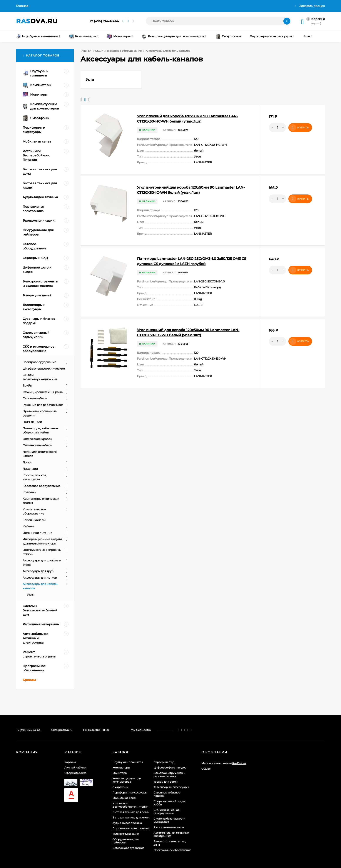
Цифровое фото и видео (170, 768)
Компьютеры (121, 768)
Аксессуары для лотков (40, 578)
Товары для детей (165, 782)
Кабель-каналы (34, 520)
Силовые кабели (35, 398)
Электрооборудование (39, 362)
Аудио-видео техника (127, 823)
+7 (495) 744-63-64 (104, 21)
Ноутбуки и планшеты (128, 762)
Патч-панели (32, 422)
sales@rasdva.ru (62, 730)
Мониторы (120, 773)
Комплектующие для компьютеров (127, 780)
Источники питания (37, 533)
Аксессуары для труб (38, 571)
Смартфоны (120, 787)
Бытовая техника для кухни (131, 817)
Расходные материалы (169, 827)
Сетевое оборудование (128, 848)
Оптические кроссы (37, 439)
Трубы (27, 385)
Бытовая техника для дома (130, 812)
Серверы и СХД (164, 762)
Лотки (27, 462)
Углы (31, 594)
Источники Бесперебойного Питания (130, 805)
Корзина (70, 762)
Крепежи (29, 492)
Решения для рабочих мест (43, 405)
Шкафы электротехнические (44, 368)
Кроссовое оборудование (42, 486)
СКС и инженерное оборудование (118, 51)
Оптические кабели (37, 445)
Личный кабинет (76, 768)
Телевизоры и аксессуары (171, 787)
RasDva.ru (239, 763)
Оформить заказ (75, 773)
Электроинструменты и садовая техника (169, 775)
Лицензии (30, 469)
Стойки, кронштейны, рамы (43, 392)
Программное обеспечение (172, 850)
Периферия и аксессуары (130, 792)
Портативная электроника (130, 828)
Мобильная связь (124, 798)
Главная (22, 6)
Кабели (28, 526)
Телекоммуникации (126, 834)
